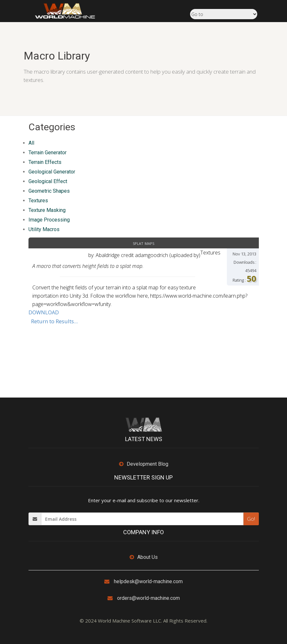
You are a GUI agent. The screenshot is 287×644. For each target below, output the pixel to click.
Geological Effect (48, 181)
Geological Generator (52, 172)
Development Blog (147, 464)
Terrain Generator (48, 153)
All (31, 143)
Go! (251, 519)
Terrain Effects (45, 162)
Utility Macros (44, 229)
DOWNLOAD (44, 312)
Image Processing (49, 220)
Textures (38, 201)
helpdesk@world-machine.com (148, 581)
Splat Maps (143, 243)
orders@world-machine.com (148, 598)
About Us (147, 557)
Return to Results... (54, 321)
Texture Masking (47, 210)
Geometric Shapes (49, 191)
